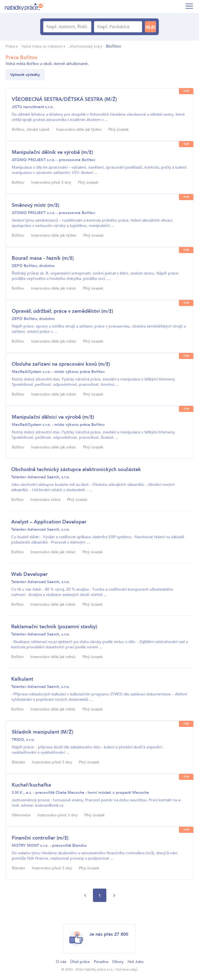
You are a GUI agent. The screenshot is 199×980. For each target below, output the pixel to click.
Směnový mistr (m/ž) (35, 205)
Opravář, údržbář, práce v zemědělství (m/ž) (62, 311)
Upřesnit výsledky (25, 75)
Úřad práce (80, 962)
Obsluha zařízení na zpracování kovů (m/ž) (61, 364)
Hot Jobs (136, 962)
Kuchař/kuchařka (31, 785)
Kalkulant (22, 679)
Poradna (101, 962)
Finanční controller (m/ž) (40, 838)
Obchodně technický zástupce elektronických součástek (76, 470)
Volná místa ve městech (42, 46)
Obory (118, 962)
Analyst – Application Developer (49, 522)
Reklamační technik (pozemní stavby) (54, 627)
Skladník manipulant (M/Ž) (42, 732)
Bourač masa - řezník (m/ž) (43, 258)
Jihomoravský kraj (84, 46)
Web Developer (29, 574)
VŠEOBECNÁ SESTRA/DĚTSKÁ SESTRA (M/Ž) (64, 99)
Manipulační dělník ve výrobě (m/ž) (52, 152)
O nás (61, 962)
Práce (10, 46)
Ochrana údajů (127, 969)
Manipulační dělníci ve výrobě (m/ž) (53, 417)
